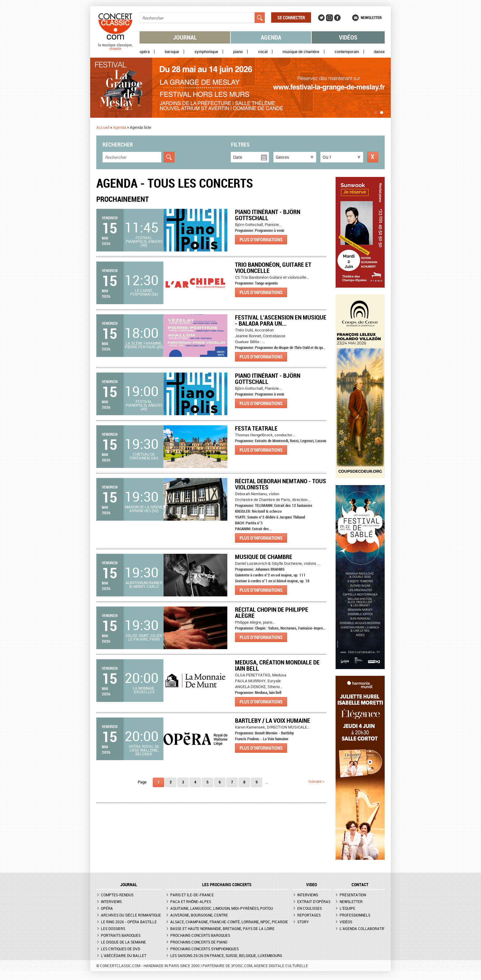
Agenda (271, 37)
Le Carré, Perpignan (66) (144, 292)
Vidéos (348, 37)
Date (238, 157)
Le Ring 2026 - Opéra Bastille (129, 922)
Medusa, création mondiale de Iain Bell (277, 665)
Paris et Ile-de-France (192, 895)
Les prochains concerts (227, 885)
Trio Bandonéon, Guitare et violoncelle (273, 268)
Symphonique (206, 52)
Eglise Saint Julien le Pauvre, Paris (144, 637)
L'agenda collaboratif (362, 928)
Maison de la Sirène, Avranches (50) (144, 509)
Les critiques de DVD (121, 949)
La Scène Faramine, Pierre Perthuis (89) (144, 345)
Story (303, 922)
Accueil (103, 127)
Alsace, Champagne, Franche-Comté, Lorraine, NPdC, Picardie (229, 922)
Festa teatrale (256, 428)
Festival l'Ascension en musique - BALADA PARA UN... (281, 320)
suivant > (316, 781)
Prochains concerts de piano (199, 942)
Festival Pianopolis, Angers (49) (144, 241)
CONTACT (360, 885)
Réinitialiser (373, 157)
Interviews (111, 902)
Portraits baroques (121, 935)
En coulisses (310, 908)
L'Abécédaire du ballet (124, 955)
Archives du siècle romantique (131, 915)
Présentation (353, 895)
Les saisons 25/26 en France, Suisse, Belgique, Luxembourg (226, 955)
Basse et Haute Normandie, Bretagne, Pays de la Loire (222, 928)
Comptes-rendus (117, 895)
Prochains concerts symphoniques (204, 949)
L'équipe (347, 908)
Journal (185, 37)
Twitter (321, 18)
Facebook (337, 18)
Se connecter (291, 17)
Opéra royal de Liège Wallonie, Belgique (144, 750)
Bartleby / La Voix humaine (273, 720)
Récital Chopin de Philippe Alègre (272, 612)
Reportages (309, 915)
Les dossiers (113, 928)
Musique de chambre (301, 52)
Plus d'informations (261, 239)
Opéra (145, 52)
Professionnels (355, 915)
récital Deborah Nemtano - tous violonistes (281, 484)
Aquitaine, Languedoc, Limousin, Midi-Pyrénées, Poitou (222, 908)
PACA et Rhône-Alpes (191, 902)
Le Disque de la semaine (123, 942)
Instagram (329, 18)
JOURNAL (129, 885)
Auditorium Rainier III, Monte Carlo (144, 584)
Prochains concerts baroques (200, 935)
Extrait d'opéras (314, 902)
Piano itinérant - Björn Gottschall (268, 215)
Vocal (263, 52)
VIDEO (312, 885)
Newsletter (371, 17)
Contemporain (347, 52)
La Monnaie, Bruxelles (144, 690)
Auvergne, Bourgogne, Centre (199, 915)
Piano (238, 52)
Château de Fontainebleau (144, 456)
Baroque (172, 52)
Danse (379, 52)
